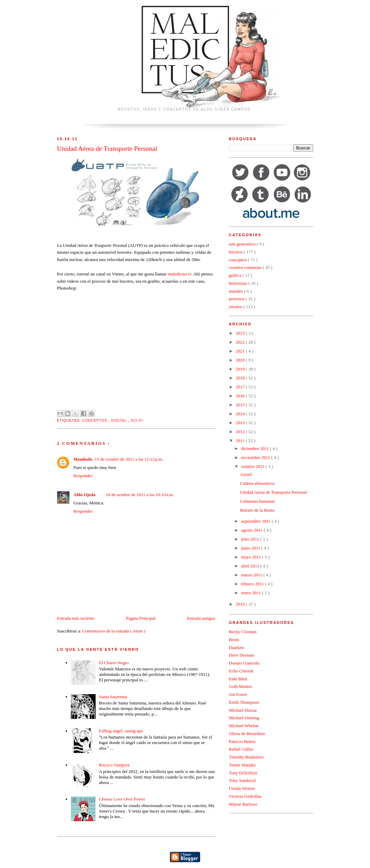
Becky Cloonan (243, 632)
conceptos (95, 421)
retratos (236, 307)
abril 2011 (251, 566)
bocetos (236, 252)
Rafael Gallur (241, 749)
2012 (241, 432)
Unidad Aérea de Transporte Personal (273, 492)
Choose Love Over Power (122, 799)
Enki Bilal (238, 679)
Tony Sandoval (242, 780)
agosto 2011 (252, 530)
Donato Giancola (244, 663)
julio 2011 (251, 539)
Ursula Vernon (242, 788)
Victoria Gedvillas (245, 796)
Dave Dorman (242, 655)
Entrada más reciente (76, 618)
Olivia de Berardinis (247, 734)
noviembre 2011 (256, 457)
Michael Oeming (244, 718)
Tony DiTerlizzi (243, 773)
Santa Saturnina (113, 697)
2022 (241, 342)
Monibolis (83, 459)
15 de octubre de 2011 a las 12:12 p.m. (129, 459)
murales (237, 291)
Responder (83, 476)
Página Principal (141, 618)
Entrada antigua (201, 618)
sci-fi (137, 421)
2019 (241, 369)
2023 (241, 333)
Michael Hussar (243, 710)
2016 (241, 396)
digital (119, 421)
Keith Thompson (244, 702)
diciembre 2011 (255, 448)
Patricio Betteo (242, 741)
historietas (239, 283)
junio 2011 (251, 548)
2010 (241, 604)
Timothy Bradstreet (246, 757)
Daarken (237, 647)
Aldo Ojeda (85, 495)
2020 (241, 360)
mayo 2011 (252, 557)
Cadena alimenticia (257, 483)
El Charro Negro (114, 663)
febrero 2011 (253, 584)
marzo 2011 (252, 575)
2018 (241, 378)
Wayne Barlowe (243, 804)
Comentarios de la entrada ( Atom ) (114, 631)
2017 (241, 387)
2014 (241, 414)
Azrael (246, 474)
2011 (241, 441)
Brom (234, 640)
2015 (241, 405)
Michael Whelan (244, 726)
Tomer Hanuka (242, 765)
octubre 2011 (253, 466)
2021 (241, 351)
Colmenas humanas (257, 501)
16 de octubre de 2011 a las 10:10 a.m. (140, 495)
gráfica (236, 275)
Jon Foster (238, 694)
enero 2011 (252, 593)
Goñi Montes (241, 686)
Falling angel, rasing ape (121, 731)
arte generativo (243, 244)
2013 (241, 423)
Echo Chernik (241, 671)
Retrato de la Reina (257, 510)
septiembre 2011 (256, 521)
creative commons (246, 267)
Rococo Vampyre (115, 765)
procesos (237, 299)
